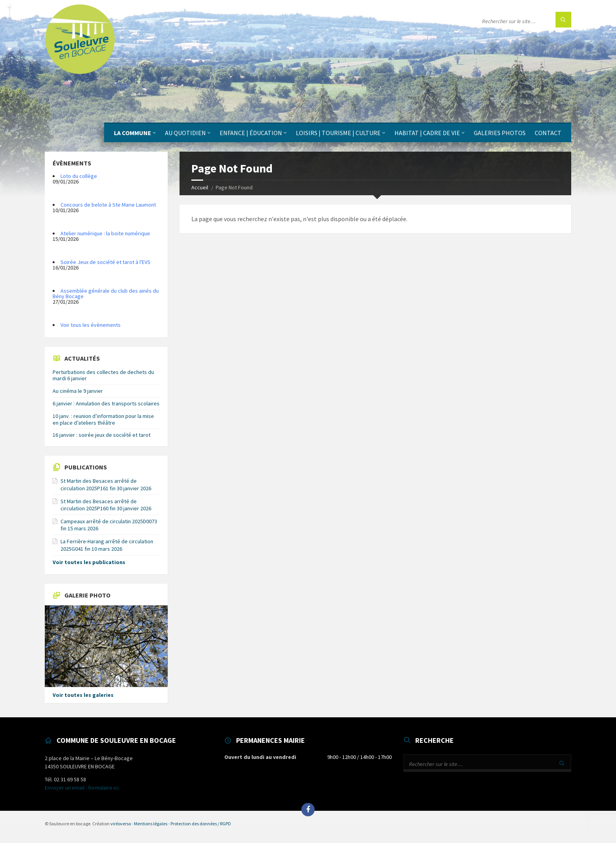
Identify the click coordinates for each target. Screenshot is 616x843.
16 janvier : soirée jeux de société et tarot (102, 435)
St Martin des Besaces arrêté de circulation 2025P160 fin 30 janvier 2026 (106, 505)
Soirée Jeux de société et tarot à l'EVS (105, 262)
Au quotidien (185, 133)
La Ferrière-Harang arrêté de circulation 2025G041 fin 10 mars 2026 (107, 545)
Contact (548, 133)
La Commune (133, 133)
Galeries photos (500, 133)
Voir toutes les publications (89, 562)
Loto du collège (79, 176)
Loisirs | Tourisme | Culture (338, 133)
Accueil (200, 187)
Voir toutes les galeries (83, 695)
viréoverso (121, 824)
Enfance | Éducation (251, 133)
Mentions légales (151, 824)
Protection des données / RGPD (201, 824)
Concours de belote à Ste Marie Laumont (108, 205)
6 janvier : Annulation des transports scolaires (106, 403)
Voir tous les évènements (91, 325)
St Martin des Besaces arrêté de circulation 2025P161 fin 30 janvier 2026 (106, 484)
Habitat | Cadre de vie (427, 133)
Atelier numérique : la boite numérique (105, 233)
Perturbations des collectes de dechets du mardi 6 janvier (103, 375)
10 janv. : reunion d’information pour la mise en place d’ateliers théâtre (103, 419)
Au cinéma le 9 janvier (78, 391)
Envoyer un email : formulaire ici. (82, 788)
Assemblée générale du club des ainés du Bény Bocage (106, 293)
